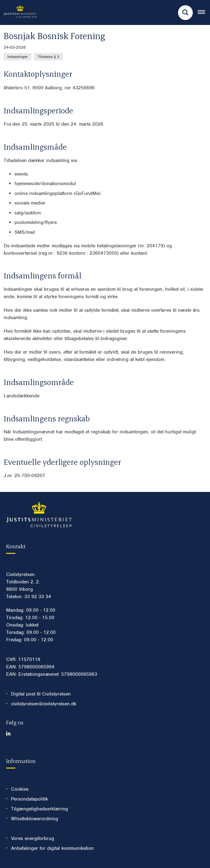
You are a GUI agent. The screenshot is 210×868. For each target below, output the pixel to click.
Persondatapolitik (30, 799)
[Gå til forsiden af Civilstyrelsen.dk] (18, 12)
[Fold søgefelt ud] (185, 13)
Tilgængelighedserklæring (40, 809)
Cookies (20, 789)
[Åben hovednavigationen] (204, 13)
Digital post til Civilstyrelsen (41, 694)
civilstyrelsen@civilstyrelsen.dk (44, 704)
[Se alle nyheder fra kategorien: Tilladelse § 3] (48, 57)
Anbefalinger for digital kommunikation (52, 848)
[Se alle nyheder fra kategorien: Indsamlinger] (18, 57)
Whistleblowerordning (35, 819)
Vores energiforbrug (33, 838)
